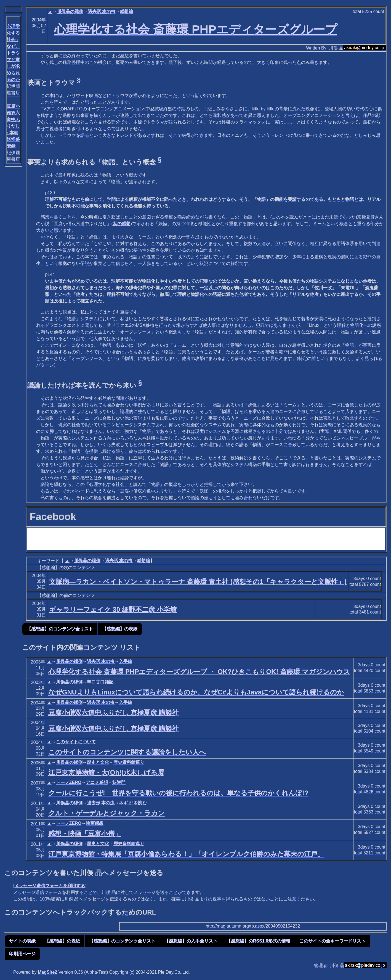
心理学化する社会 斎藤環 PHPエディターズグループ (196, 29)
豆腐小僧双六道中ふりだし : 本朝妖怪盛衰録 (13, 126)
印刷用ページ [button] (22, 954)
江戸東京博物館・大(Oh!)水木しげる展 (106, 772)
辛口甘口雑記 (100, 682)
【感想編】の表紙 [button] (120, 629)
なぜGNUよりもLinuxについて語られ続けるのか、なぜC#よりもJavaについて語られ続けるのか (196, 692)
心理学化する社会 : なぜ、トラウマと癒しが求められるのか (13, 53)
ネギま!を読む (133, 803)
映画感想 (95, 823)
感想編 (126, 11)
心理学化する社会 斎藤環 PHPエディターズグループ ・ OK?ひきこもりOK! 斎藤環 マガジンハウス (199, 672)
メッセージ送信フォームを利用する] (50, 886)
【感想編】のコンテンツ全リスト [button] (60, 629)
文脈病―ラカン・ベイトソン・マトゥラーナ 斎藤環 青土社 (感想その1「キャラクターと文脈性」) (198, 582)
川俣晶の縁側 (70, 11)
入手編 (126, 661)
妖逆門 (119, 782)
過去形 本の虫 (102, 11)
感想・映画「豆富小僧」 (85, 833)
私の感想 (122, 224)
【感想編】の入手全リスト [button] (191, 941)
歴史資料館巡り (129, 762)
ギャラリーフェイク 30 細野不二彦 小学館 (113, 609)
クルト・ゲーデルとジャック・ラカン (107, 813)
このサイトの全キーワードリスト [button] (333, 941)
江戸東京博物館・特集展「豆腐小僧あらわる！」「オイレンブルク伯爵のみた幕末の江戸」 (186, 854)
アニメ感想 (97, 782)
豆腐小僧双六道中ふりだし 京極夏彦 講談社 (114, 712)
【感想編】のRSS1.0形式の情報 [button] (258, 941)
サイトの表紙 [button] (22, 941)
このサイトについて (76, 742)
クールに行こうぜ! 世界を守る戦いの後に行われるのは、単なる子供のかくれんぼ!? (178, 793)
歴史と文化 (98, 762)
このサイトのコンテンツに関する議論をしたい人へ (127, 752)
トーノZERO (69, 782)
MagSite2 (47, 972)
